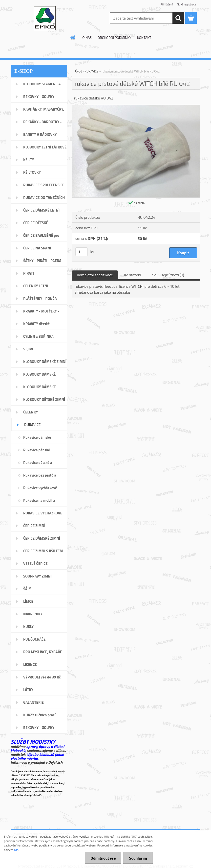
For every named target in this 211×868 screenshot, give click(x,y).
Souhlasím (137, 858)
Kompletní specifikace (95, 275)
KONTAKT (144, 37)
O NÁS (87, 37)
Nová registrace (187, 4)
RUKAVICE (92, 71)
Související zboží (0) (168, 275)
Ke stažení (133, 275)
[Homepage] (73, 37)
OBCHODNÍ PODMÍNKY (114, 37)
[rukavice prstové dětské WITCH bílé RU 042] (136, 107)
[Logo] (45, 18)
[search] (178, 18)
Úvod (79, 71)
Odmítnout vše (102, 858)
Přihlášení (167, 4)
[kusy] (82, 252)
